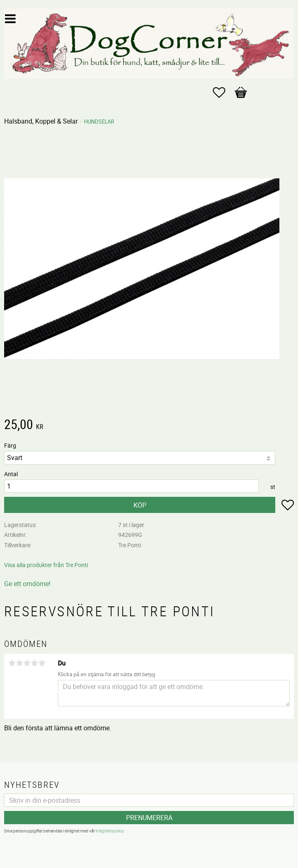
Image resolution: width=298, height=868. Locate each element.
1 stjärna (12, 663)
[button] (223, 93)
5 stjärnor (42, 663)
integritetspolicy (110, 831)
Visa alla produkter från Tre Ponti (46, 565)
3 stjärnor (27, 663)
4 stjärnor (34, 663)
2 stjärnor (19, 663)
